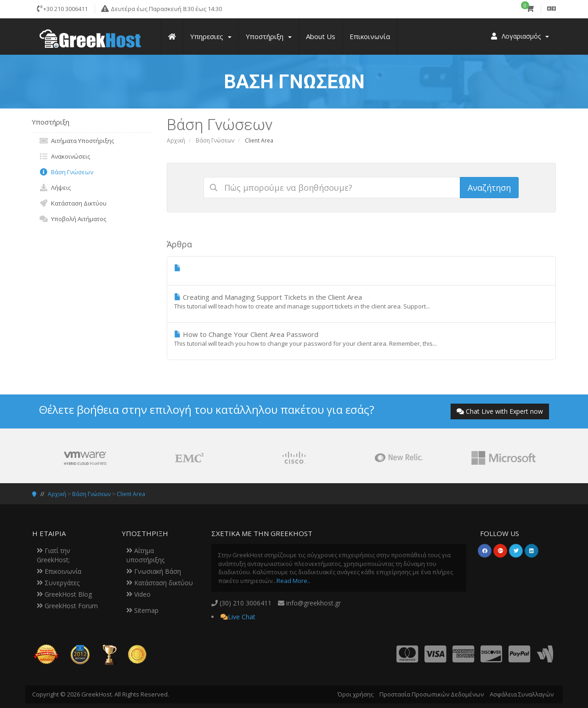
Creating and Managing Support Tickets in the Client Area (362, 302)
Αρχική (176, 140)
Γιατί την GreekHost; (54, 555)
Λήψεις (55, 188)
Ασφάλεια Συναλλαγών (522, 694)
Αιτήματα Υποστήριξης (76, 141)
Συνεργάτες (58, 583)
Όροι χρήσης (356, 694)
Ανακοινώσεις (65, 156)
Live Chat (242, 617)
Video (139, 594)
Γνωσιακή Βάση (154, 571)
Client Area (131, 494)
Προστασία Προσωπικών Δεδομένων (432, 694)
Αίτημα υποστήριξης (145, 555)
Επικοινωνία (59, 571)
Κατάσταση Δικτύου (73, 203)
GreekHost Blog (64, 594)
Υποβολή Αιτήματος (73, 219)
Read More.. (293, 581)
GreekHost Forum (67, 606)
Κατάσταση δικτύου (160, 583)
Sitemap (142, 610)
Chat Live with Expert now (500, 411)
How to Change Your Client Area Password (362, 339)
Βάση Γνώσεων (215, 140)
